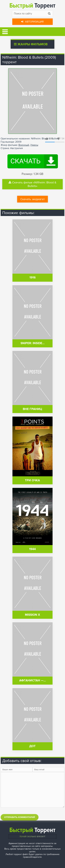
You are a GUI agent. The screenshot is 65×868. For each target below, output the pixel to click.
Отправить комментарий (20, 817)
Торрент (32, 6)
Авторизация (32, 22)
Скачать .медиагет (32, 199)
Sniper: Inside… (32, 343)
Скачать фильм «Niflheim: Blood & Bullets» (32, 184)
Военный (24, 145)
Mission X (32, 615)
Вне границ (32, 409)
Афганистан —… (32, 681)
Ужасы (34, 145)
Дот (32, 746)
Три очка (32, 480)
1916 (32, 278)
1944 (32, 549)
